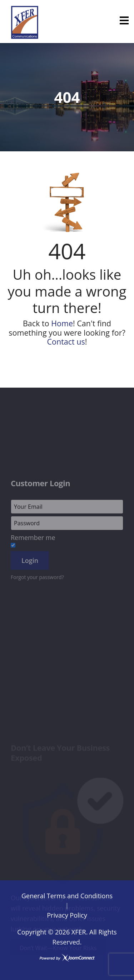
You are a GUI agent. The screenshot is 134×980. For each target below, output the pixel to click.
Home (62, 323)
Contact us (66, 342)
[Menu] (124, 20)
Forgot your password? (37, 596)
